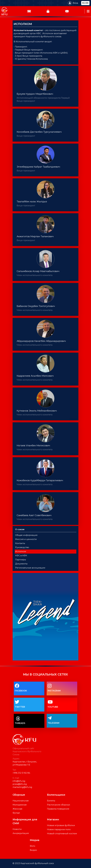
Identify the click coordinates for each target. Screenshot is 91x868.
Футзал (16, 813)
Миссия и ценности (26, 539)
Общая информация (26, 535)
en (87, 3)
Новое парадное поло (59, 829)
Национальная (21, 801)
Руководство (22, 547)
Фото (32, 846)
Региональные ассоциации (30, 568)
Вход (75, 3)
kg (84, 3)
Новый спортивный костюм (62, 834)
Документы (21, 564)
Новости (17, 829)
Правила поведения (58, 809)
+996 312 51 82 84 (21, 773)
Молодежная (20, 805)
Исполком (21, 551)
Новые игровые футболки (61, 825)
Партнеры (21, 560)
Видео (33, 850)
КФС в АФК (21, 556)
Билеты (51, 801)
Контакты (20, 543)
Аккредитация (21, 833)
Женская (17, 809)
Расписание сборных (58, 805)
